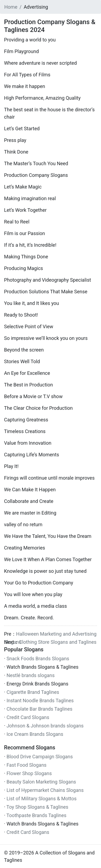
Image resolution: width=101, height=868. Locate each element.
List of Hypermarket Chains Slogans (45, 790)
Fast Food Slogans (26, 765)
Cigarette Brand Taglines (33, 692)
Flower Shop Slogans (29, 773)
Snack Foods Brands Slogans (38, 659)
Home (11, 7)
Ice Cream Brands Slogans (35, 734)
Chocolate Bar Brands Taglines (39, 709)
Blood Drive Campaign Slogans (40, 757)
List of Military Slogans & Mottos (41, 799)
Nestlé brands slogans (31, 675)
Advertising (36, 7)
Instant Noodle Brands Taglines (40, 700)
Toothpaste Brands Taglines (36, 815)
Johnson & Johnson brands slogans (45, 726)
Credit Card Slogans (28, 717)
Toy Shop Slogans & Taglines (37, 807)
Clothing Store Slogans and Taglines (58, 642)
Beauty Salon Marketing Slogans (41, 782)
